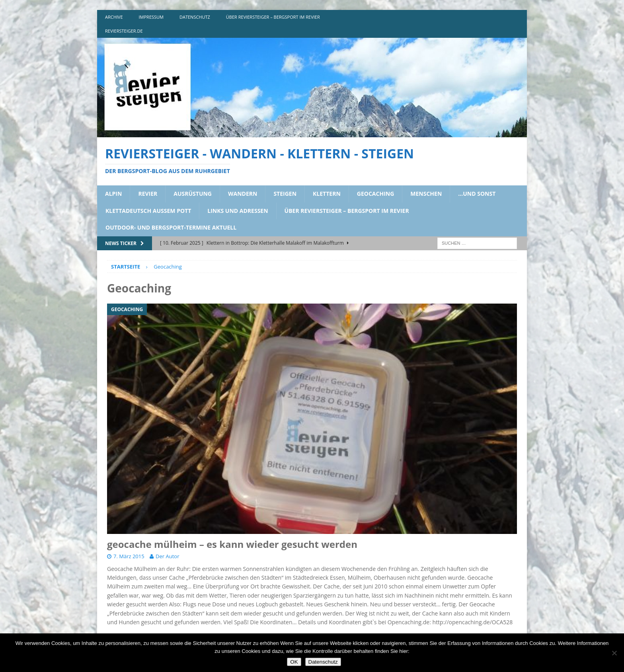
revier (148, 194)
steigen (285, 194)
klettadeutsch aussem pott (148, 211)
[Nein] (614, 653)
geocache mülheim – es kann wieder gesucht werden (232, 544)
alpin (113, 194)
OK (294, 662)
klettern (327, 194)
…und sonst (477, 194)
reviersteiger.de (124, 31)
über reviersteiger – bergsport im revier (273, 17)
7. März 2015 (129, 556)
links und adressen (238, 211)
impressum (151, 17)
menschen (426, 194)
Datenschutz (323, 662)
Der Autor (167, 556)
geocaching (376, 194)
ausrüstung (193, 194)
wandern (243, 194)
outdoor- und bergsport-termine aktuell (171, 227)
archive (114, 17)
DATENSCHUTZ (195, 17)
